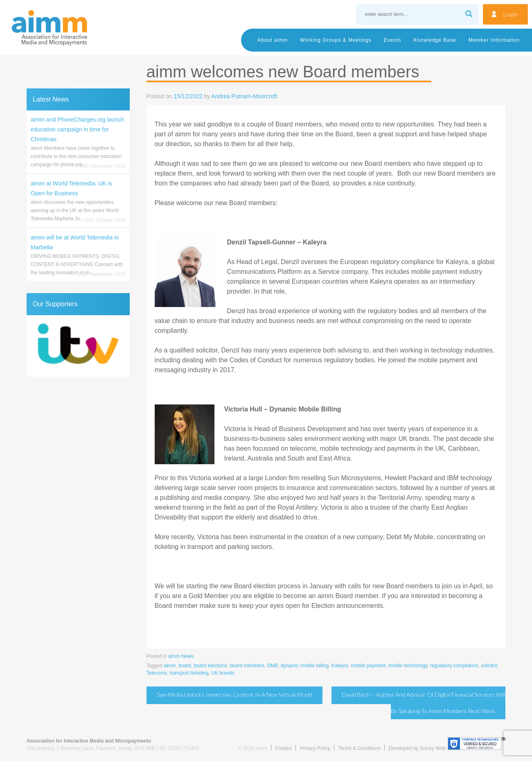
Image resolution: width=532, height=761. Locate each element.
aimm (170, 666)
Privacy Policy (315, 748)
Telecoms (157, 673)
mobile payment (368, 666)
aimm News (181, 656)
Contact (283, 748)
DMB (272, 666)
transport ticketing (189, 673)
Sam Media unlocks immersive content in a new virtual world (234, 694)
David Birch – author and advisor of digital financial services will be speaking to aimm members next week (424, 703)
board (185, 666)
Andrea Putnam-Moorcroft (244, 96)
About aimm (273, 40)
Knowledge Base (435, 40)
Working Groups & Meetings (336, 40)
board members (247, 666)
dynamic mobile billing (305, 666)
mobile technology (408, 666)
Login (511, 14)
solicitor (489, 666)
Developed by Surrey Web (417, 748)
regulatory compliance (454, 666)
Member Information (494, 40)
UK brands (223, 673)
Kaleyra (340, 666)
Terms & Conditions (359, 748)
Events (393, 40)
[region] (78, 346)
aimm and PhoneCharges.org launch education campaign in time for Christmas (77, 129)
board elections (211, 666)
